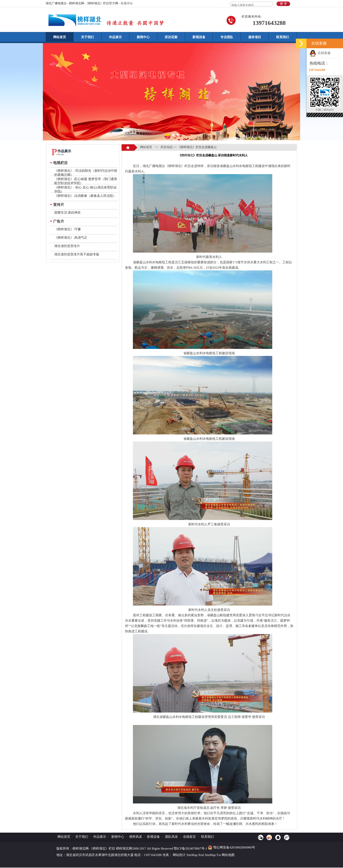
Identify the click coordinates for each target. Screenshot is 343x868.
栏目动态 (167, 147)
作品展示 (115, 37)
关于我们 (87, 37)
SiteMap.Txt (213, 855)
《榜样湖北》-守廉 (68, 229)
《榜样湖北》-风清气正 (71, 238)
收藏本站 (127, 3)
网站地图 (228, 855)
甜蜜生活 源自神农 (68, 212)
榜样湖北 (187, 155)
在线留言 (190, 837)
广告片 (59, 221)
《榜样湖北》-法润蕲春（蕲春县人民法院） (85, 196)
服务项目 (255, 37)
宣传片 (59, 205)
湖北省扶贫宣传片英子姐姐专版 (77, 254)
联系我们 (283, 37)
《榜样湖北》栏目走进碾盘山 (197, 147)
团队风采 (171, 837)
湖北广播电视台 (154, 166)
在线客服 (320, 53)
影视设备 (199, 37)
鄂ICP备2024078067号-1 (191, 848)
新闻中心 (143, 37)
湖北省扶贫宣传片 (67, 246)
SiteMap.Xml (195, 855)
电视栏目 (60, 163)
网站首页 (60, 37)
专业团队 (227, 37)
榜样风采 (136, 837)
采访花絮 (171, 37)
